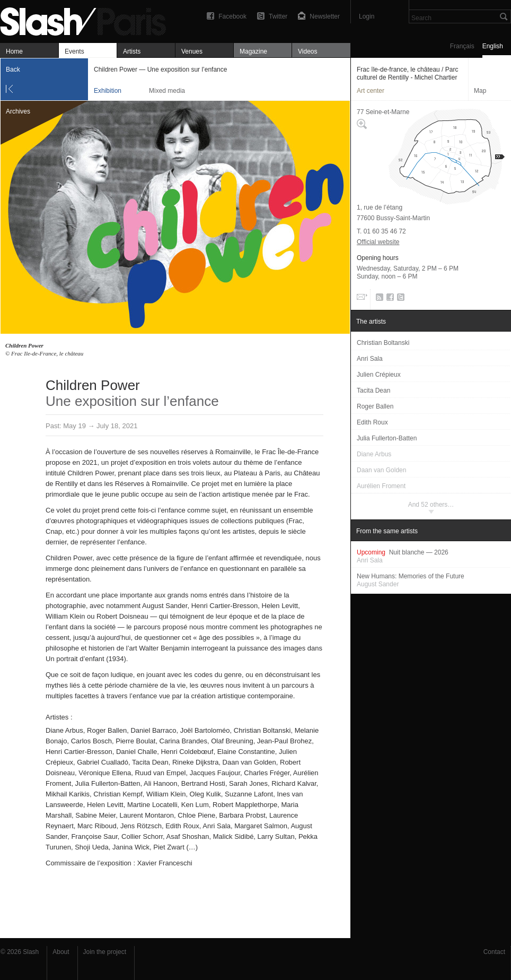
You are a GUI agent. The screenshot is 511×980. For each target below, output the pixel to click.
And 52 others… (431, 505)
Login (367, 16)
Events (74, 51)
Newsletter (325, 16)
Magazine (253, 51)
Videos (307, 51)
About (61, 952)
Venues (192, 51)
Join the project (105, 952)
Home (14, 51)
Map (480, 91)
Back (13, 70)
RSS (378, 299)
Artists (132, 51)
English (493, 46)
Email (361, 299)
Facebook (232, 16)
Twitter (278, 16)
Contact (494, 952)
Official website (378, 242)
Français (462, 46)
